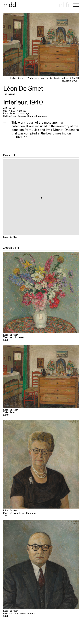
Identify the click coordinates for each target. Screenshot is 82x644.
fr (68, 5)
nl (61, 5)
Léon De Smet (23, 89)
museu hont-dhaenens (10, 5)
